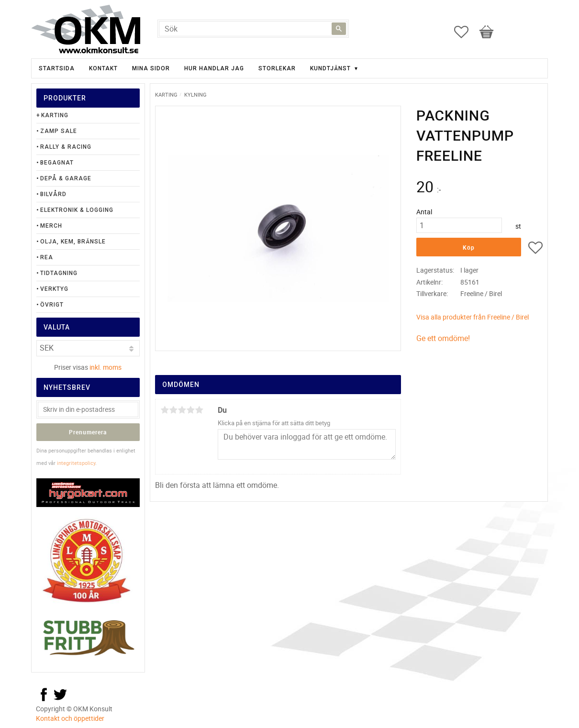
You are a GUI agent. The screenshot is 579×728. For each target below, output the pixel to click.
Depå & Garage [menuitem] (66, 178)
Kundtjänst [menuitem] (330, 68)
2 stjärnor (173, 410)
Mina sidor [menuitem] (151, 68)
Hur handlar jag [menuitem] (214, 68)
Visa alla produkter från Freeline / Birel (473, 317)
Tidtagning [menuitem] (59, 273)
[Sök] (339, 29)
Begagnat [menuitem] (57, 163)
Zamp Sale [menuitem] (59, 131)
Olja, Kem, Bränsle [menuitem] (73, 242)
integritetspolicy (76, 463)
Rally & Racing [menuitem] (66, 147)
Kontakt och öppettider (70, 718)
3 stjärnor (182, 410)
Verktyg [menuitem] (54, 289)
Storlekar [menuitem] (277, 68)
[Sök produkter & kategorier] (253, 29)
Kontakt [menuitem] (103, 68)
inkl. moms (106, 367)
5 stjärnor (199, 410)
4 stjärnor (190, 410)
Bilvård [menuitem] (53, 194)
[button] (466, 32)
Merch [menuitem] (51, 226)
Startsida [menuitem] (57, 68)
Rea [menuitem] (47, 257)
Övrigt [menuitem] (52, 305)
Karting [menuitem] (55, 115)
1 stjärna (165, 410)
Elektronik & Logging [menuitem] (77, 210)
